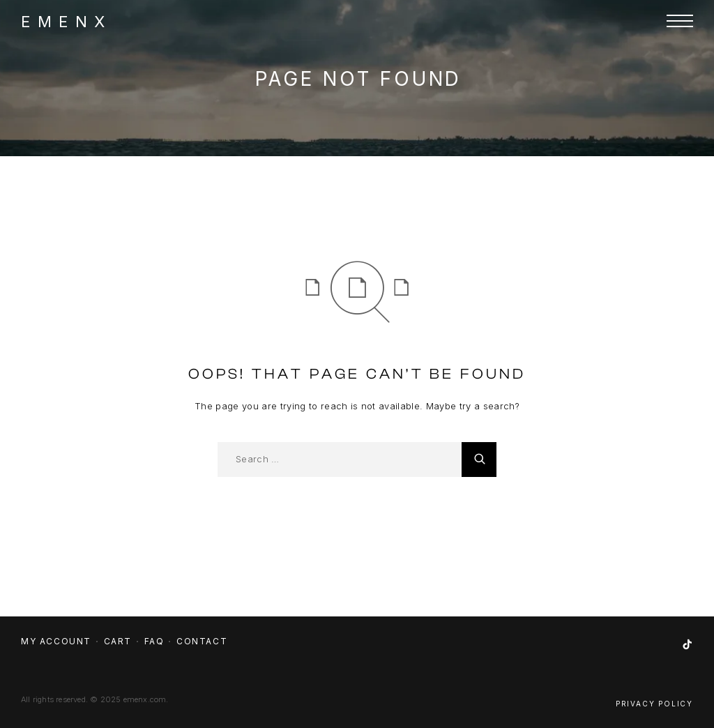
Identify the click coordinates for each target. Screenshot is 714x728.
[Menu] (680, 21)
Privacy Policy (654, 704)
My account (56, 641)
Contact (202, 641)
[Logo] (63, 21)
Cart (118, 641)
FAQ (154, 641)
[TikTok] (688, 645)
